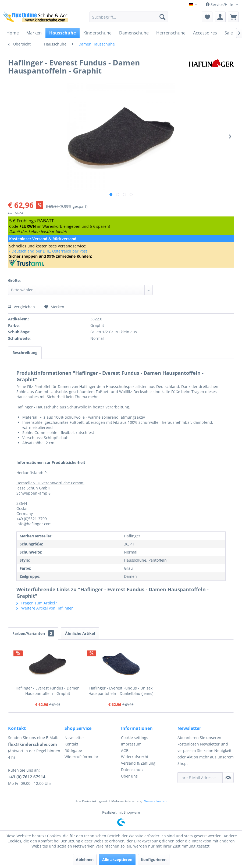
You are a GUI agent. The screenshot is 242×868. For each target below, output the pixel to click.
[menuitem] (129, 17)
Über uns (129, 776)
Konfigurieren (154, 860)
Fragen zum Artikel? (37, 603)
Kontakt (71, 744)
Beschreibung (25, 353)
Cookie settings (135, 738)
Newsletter (74, 738)
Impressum (131, 744)
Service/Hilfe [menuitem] (220, 4)
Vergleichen (22, 307)
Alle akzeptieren (117, 860)
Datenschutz (132, 770)
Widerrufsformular (81, 757)
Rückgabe (73, 750)
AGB (125, 750)
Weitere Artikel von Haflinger (45, 608)
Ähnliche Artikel (80, 633)
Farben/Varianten (33, 633)
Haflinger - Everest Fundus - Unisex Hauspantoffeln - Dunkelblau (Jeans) (121, 691)
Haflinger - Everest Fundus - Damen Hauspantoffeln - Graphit (48, 691)
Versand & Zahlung (138, 763)
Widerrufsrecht (135, 757)
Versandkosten (155, 801)
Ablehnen (85, 860)
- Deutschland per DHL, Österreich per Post (48, 251)
